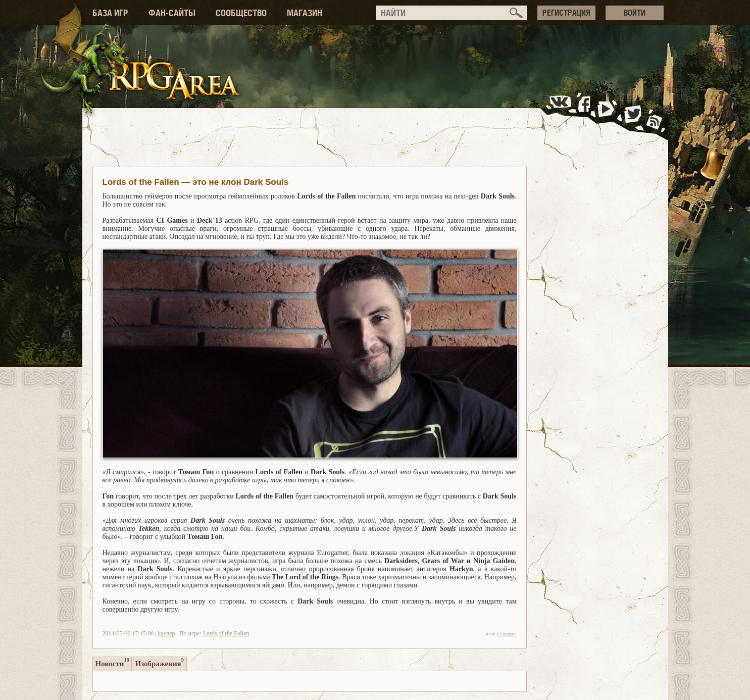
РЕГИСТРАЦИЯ (566, 13)
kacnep (167, 633)
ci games (507, 633)
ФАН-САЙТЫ (172, 13)
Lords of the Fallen (226, 633)
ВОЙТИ (635, 13)
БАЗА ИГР (110, 13)
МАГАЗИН (305, 13)
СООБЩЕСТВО (241, 13)
